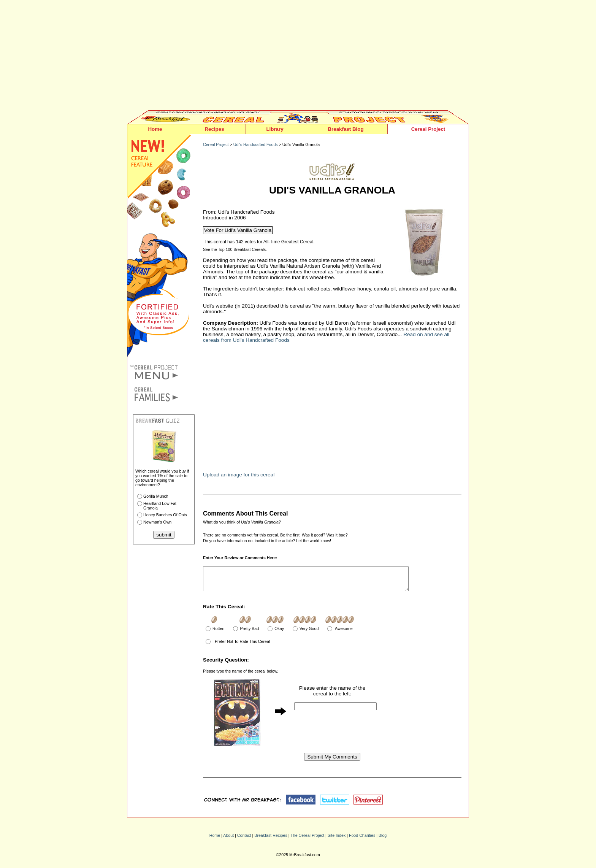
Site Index (337, 840)
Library (275, 129)
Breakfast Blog (346, 129)
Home (155, 129)
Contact (244, 840)
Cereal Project (428, 129)
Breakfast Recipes (271, 840)
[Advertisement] (298, 57)
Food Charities (362, 840)
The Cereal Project (307, 840)
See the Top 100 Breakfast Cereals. (235, 249)
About (228, 840)
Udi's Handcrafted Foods (256, 144)
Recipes (214, 129)
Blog (383, 840)
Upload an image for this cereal (239, 475)
